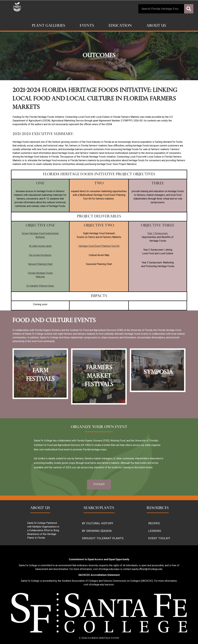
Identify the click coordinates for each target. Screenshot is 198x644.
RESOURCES (158, 508)
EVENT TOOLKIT (159, 538)
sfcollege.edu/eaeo (109, 569)
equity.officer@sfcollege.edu (147, 569)
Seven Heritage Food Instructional (40, 233)
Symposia (158, 373)
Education (120, 26)
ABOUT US (40, 508)
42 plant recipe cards (40, 246)
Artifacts (40, 237)
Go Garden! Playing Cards (40, 286)
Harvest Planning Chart (40, 264)
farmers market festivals (99, 376)
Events (87, 26)
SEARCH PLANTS (99, 508)
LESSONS (155, 531)
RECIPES (154, 523)
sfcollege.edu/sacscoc (101, 585)
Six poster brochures (40, 255)
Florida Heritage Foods (40, 273)
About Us (156, 26)
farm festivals (40, 375)
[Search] (189, 9)
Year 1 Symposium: (158, 233)
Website (40, 277)
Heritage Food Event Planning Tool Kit (99, 246)
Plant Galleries (49, 26)
